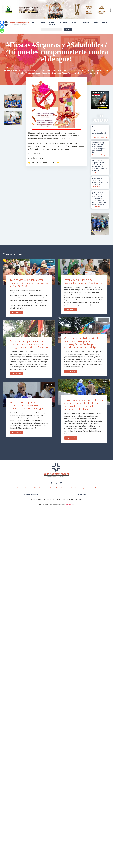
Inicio (34, 22)
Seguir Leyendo (16, 312)
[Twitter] (2, 27)
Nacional (64, 22)
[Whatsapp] (2, 31)
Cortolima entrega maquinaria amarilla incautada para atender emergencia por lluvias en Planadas (29, 344)
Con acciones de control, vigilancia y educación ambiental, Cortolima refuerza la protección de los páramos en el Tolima (84, 404)
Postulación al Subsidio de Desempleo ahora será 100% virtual (84, 281)
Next (107, 100)
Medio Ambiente (53, 23)
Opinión (75, 22)
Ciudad (43, 22)
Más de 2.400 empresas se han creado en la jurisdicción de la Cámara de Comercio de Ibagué (27, 405)
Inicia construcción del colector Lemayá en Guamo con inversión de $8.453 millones (29, 283)
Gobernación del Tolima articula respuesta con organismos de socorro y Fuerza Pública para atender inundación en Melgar (82, 343)
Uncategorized (97, 173)
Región (95, 22)
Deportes (85, 22)
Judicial (105, 22)
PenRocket (68, 505)
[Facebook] (2, 23)
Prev (94, 100)
